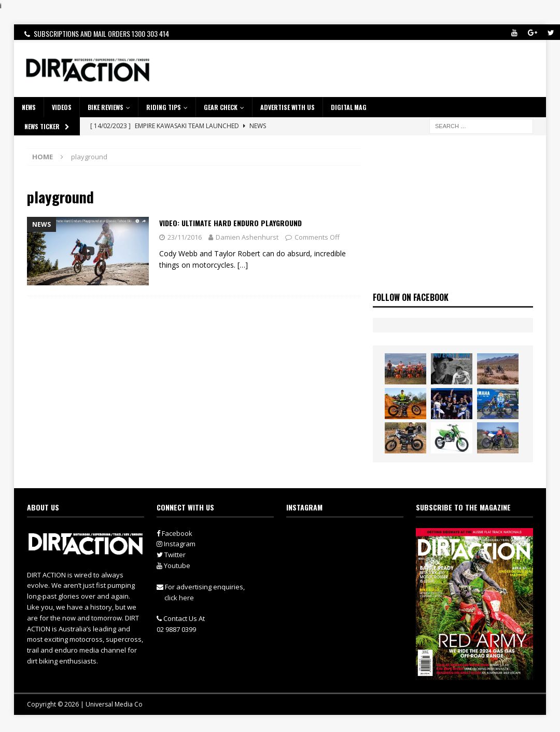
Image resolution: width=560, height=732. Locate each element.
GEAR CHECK (221, 107)
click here (179, 598)
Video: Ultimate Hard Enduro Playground (230, 223)
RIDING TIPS (164, 107)
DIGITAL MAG (349, 107)
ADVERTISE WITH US (288, 107)
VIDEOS (62, 107)
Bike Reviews (106, 107)
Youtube (173, 565)
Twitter (171, 555)
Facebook (174, 533)
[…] (243, 265)
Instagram (176, 544)
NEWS (29, 107)
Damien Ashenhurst (247, 237)
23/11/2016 (185, 237)
